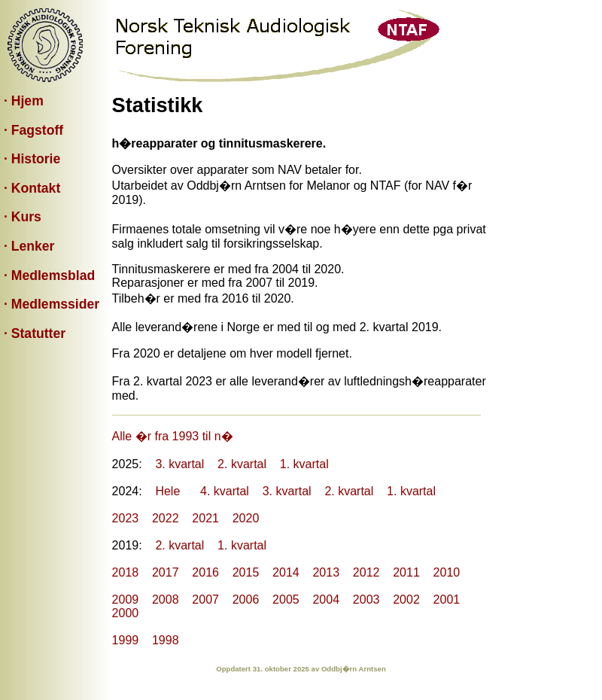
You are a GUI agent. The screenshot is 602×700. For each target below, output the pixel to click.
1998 (166, 640)
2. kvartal (242, 464)
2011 (406, 572)
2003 (366, 600)
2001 (447, 600)
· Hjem (24, 101)
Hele (167, 491)
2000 (126, 613)
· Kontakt (32, 188)
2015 (246, 572)
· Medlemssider (52, 304)
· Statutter (35, 333)
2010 (447, 572)
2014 (286, 572)
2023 (126, 518)
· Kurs (23, 217)
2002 (406, 600)
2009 (126, 600)
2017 (166, 572)
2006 (246, 600)
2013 (326, 572)
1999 (126, 640)
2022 (166, 518)
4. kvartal (225, 491)
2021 (205, 518)
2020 (246, 518)
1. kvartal (304, 464)
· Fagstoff (33, 130)
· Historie (32, 159)
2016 (205, 572)
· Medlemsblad (49, 275)
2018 (126, 572)
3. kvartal (179, 464)
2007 (205, 600)
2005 (286, 600)
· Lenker (29, 246)
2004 (326, 600)
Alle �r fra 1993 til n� (173, 436)
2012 (366, 572)
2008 (166, 600)
